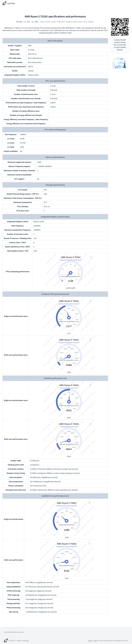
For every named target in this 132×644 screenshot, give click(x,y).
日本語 (59, 21)
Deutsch (54, 21)
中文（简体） (27, 21)
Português (69, 21)
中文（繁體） (35, 21)
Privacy (90, 641)
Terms (96, 641)
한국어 (63, 21)
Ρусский (48, 21)
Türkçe (85, 21)
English (20, 21)
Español (75, 21)
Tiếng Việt (91, 21)
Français (42, 21)
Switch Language (23, 641)
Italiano (80, 21)
